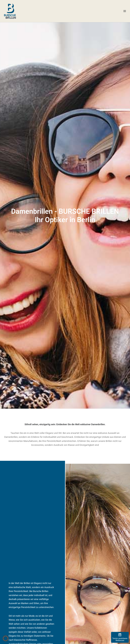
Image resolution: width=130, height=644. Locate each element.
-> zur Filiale (9, 598)
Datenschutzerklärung (77, 588)
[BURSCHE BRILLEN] (10, 11)
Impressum (72, 585)
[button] (6, 638)
